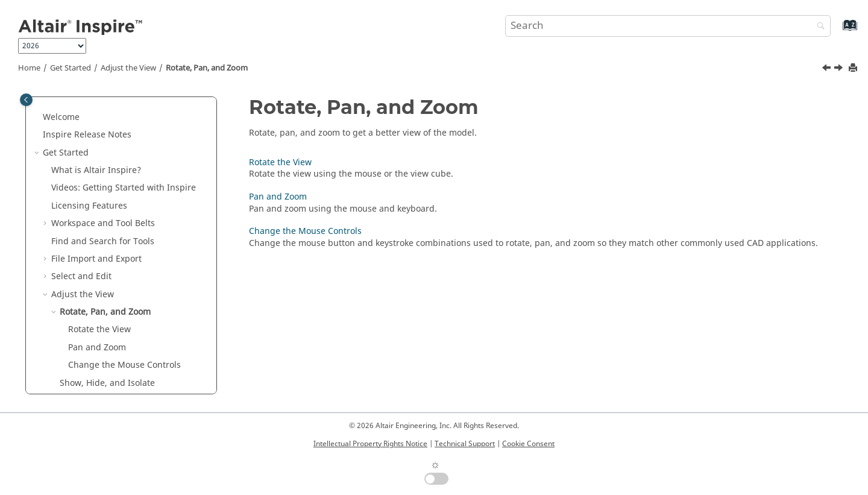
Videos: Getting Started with (124, 188)
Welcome (61, 117)
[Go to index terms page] (837, 31)
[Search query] (668, 26)
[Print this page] (854, 68)
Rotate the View (99, 329)
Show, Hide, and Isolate (107, 383)
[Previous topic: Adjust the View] (828, 69)
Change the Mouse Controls (124, 365)
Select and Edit (81, 276)
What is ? (96, 170)
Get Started (71, 68)
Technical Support (465, 444)
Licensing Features (89, 206)
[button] (38, 118)
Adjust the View (128, 68)
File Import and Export (96, 259)
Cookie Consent (528, 444)
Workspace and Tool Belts (103, 223)
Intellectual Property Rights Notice (370, 444)
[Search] (818, 27)
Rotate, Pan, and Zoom (207, 68)
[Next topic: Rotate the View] (840, 69)
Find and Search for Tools (103, 241)
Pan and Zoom (97, 348)
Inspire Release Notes (87, 135)
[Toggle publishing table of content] (26, 100)
